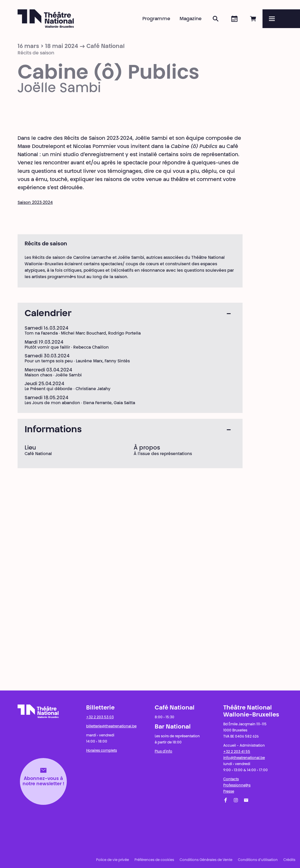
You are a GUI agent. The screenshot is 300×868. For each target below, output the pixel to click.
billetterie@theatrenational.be (111, 726)
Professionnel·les (237, 786)
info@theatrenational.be (244, 758)
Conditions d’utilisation (258, 860)
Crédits (289, 860)
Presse (229, 792)
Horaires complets (102, 751)
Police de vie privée (112, 860)
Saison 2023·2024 (35, 203)
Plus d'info (163, 752)
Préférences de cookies (154, 860)
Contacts (231, 779)
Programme (156, 19)
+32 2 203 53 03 (100, 717)
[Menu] (281, 19)
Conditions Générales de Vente (206, 860)
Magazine (191, 19)
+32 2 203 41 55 (237, 752)
